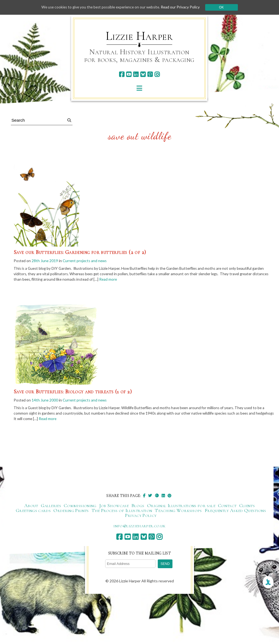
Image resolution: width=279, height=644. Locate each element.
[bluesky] (143, 74)
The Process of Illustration (122, 512)
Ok (224, 7)
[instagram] (157, 74)
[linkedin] (136, 74)
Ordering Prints (71, 512)
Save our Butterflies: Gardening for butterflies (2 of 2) (80, 252)
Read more (129, 280)
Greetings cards (33, 512)
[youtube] (129, 74)
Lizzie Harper (139, 36)
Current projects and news (86, 261)
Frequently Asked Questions (235, 512)
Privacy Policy (141, 517)
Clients (247, 507)
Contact (227, 507)
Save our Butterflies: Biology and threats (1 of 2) (73, 392)
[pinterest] (150, 74)
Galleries (51, 507)
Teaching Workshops (178, 512)
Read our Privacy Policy (183, 7)
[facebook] (122, 74)
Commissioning (80, 507)
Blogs (138, 507)
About (31, 507)
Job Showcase (114, 507)
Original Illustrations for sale (181, 507)
